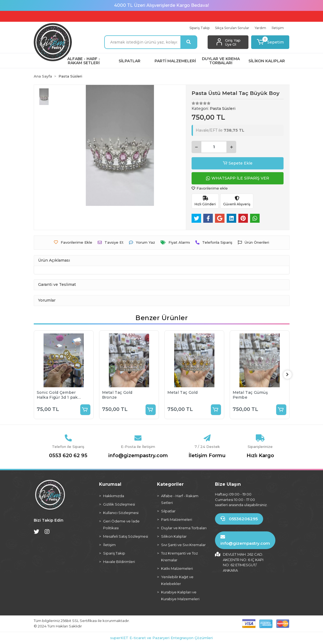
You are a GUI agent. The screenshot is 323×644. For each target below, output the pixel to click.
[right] (290, 375)
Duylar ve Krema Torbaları (184, 528)
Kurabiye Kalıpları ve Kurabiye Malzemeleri (180, 595)
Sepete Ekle (238, 163)
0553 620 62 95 (68, 456)
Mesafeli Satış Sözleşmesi (126, 536)
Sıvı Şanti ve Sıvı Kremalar (183, 545)
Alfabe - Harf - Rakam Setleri (180, 499)
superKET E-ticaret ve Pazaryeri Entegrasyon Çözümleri (161, 638)
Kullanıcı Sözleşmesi (121, 513)
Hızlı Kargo (260, 456)
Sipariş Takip (199, 28)
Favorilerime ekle (210, 188)
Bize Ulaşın (228, 484)
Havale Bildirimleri (119, 562)
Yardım (260, 28)
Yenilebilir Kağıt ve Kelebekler (177, 580)
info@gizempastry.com (138, 456)
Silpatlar (168, 511)
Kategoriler (170, 484)
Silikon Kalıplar (174, 536)
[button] (270, 42)
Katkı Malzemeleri (177, 568)
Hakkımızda (114, 496)
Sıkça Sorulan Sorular (232, 28)
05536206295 (239, 519)
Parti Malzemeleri (177, 519)
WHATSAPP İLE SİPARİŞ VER (238, 178)
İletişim (278, 28)
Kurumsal (110, 484)
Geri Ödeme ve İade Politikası (121, 524)
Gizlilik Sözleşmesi (119, 504)
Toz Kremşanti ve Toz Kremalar (179, 557)
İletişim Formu (207, 456)
